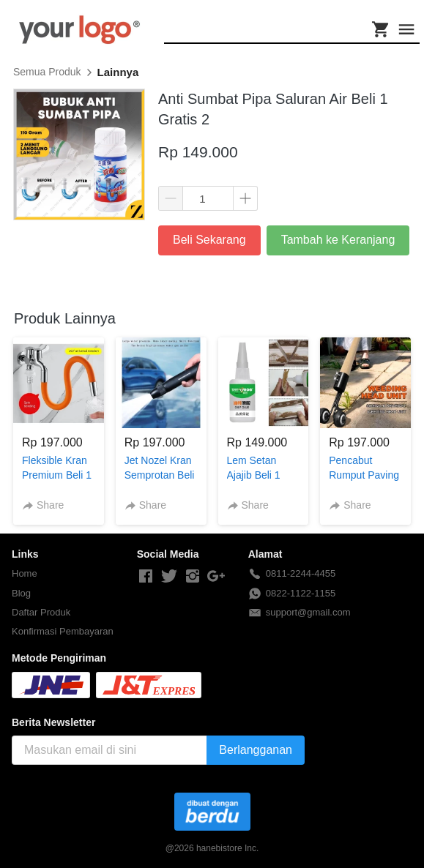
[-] (146, 577)
